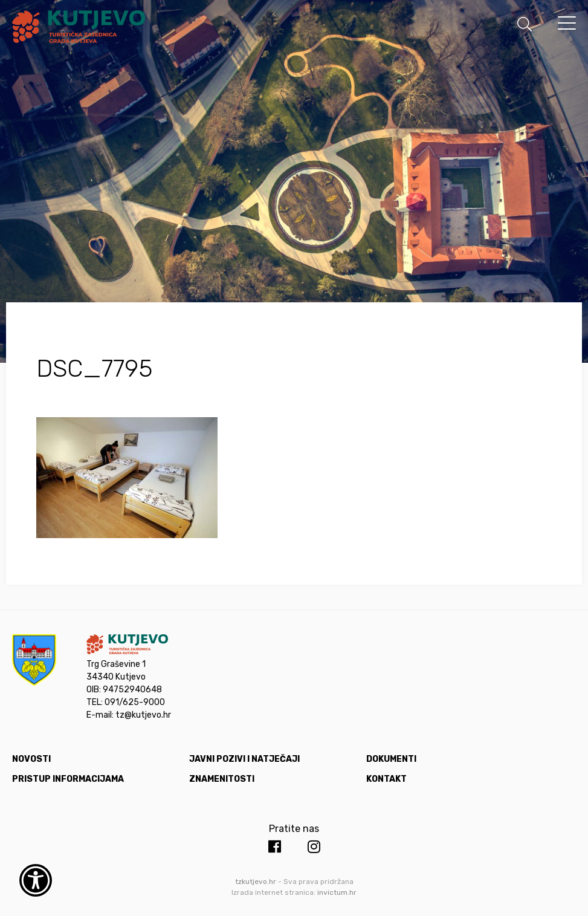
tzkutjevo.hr (256, 882)
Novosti (31, 759)
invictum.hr (337, 892)
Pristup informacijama (68, 779)
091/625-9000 (135, 702)
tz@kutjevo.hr (143, 715)
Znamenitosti (222, 779)
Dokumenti (391, 759)
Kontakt (386, 779)
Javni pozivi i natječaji (244, 759)
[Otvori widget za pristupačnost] (36, 880)
